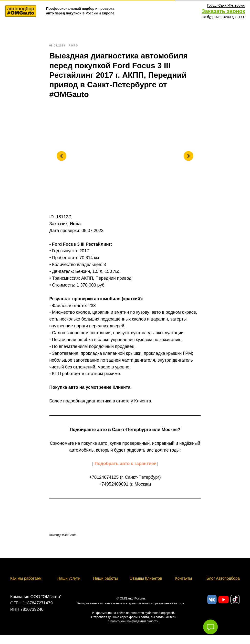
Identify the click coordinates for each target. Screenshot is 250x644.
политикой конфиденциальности (134, 626)
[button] (226, 6)
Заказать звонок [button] (223, 11)
